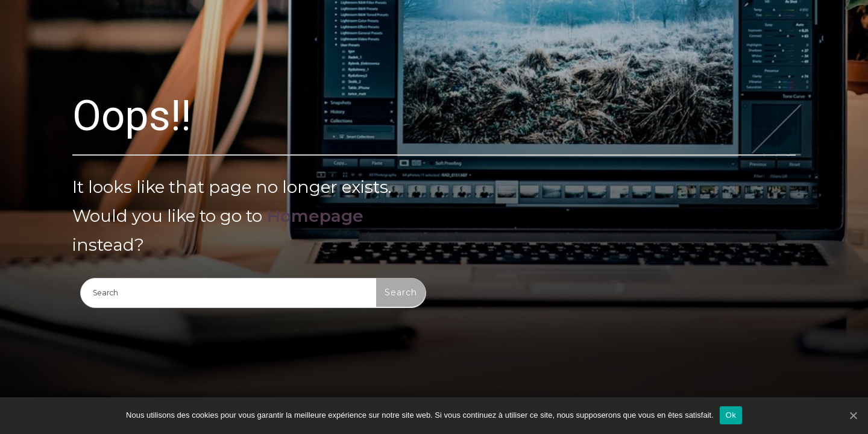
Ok (731, 415)
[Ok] (853, 415)
